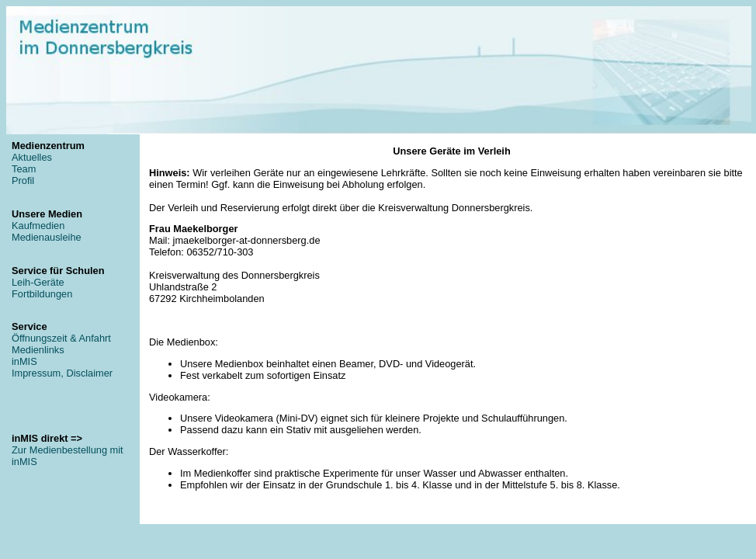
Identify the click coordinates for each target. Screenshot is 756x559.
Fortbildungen (42, 294)
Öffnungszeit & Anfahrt (61, 338)
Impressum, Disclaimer (62, 373)
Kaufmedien (38, 226)
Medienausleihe (47, 237)
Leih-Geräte (38, 282)
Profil (23, 181)
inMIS (24, 361)
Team (24, 169)
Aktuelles (32, 157)
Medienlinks (38, 350)
